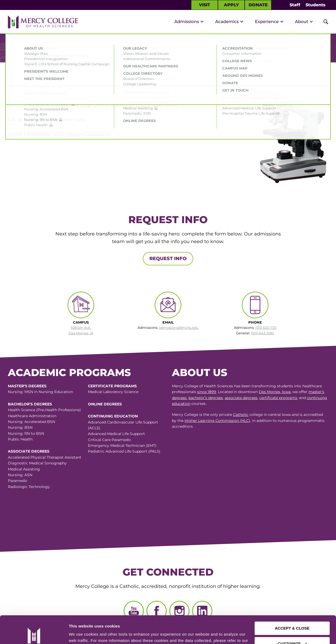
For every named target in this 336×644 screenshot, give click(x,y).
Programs (38, 134)
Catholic (241, 415)
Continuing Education (113, 416)
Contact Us (98, 134)
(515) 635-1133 (266, 328)
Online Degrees (105, 404)
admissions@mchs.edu (179, 328)
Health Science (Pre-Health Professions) (44, 410)
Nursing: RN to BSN (26, 433)
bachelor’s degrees (206, 398)
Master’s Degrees (27, 386)
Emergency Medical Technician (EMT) (122, 446)
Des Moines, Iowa (275, 392)
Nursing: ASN (20, 475)
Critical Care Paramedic (110, 440)
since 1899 (207, 392)
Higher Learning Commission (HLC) (217, 421)
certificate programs (278, 398)
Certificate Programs (112, 386)
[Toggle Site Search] (323, 22)
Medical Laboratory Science (113, 392)
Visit (204, 5)
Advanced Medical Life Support (116, 434)
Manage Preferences (88, 634)
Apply (231, 5)
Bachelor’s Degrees (30, 404)
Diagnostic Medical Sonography (37, 463)
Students (316, 5)
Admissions (187, 22)
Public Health (20, 439)
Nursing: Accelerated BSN (31, 422)
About (302, 22)
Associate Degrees (29, 451)
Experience (267, 22)
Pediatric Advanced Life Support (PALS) (124, 451)
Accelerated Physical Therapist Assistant (45, 457)
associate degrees (241, 398)
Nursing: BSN (20, 427)
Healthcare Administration (32, 416)
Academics (227, 22)
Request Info (168, 259)
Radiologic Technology (29, 487)
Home (15, 134)
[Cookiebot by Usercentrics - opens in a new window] (34, 634)
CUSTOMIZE (292, 616)
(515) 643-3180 (262, 333)
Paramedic (18, 481)
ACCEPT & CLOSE (292, 601)
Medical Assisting (24, 469)
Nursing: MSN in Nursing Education (40, 392)
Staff (295, 5)
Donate (258, 5)
